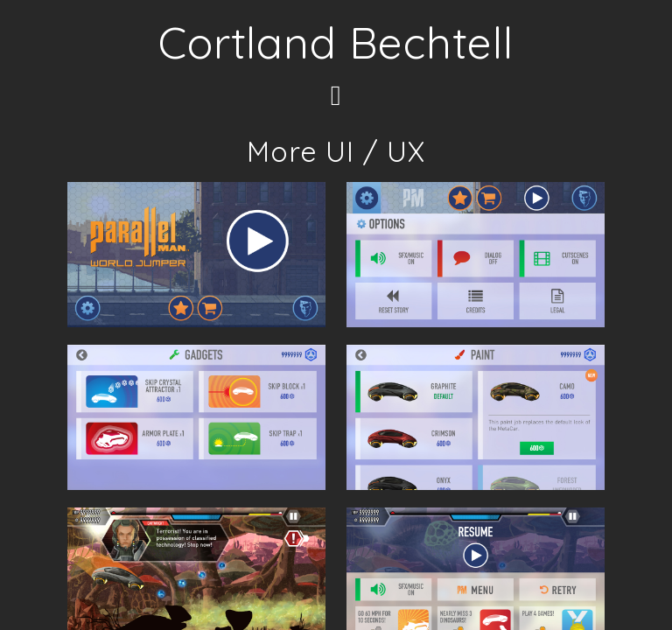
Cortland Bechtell (336, 42)
